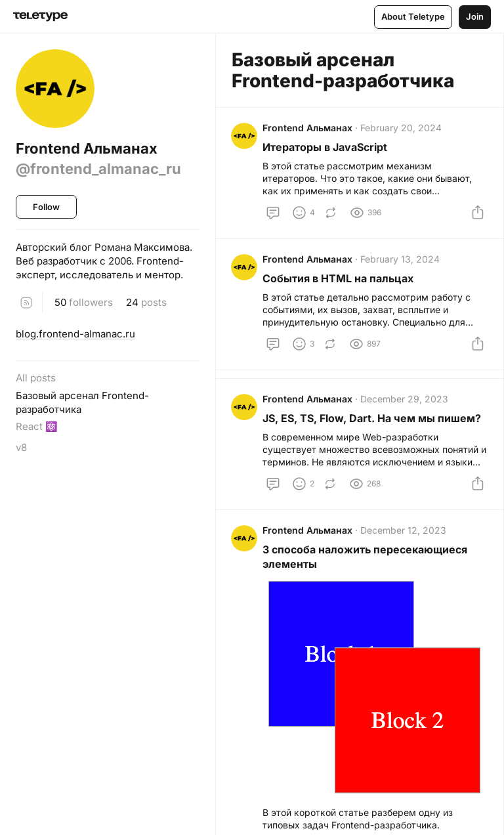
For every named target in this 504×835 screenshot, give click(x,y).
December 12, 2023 (404, 535)
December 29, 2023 (405, 402)
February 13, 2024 (401, 261)
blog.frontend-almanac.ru (75, 334)
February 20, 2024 (402, 128)
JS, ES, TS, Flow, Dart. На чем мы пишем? (372, 421)
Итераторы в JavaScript (325, 148)
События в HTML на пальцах (339, 280)
